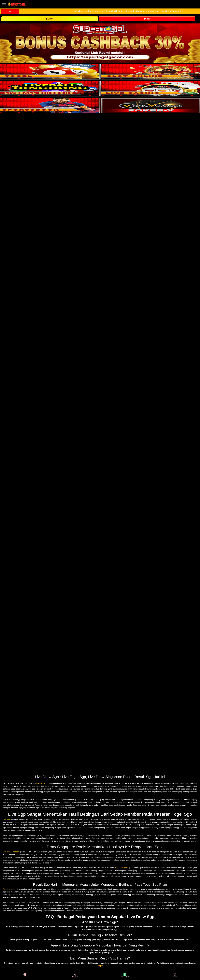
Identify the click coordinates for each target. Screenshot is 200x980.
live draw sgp (42, 783)
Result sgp (7, 889)
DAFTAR (50, 19)
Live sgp (6, 819)
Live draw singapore (11, 852)
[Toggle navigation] (4, 5)
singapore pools (122, 868)
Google (100, 966)
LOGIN (147, 19)
